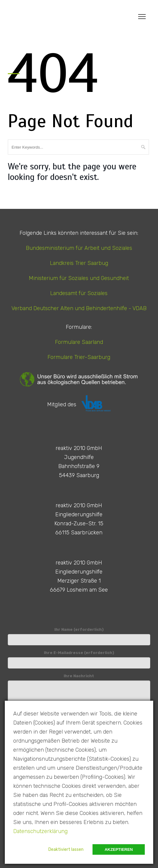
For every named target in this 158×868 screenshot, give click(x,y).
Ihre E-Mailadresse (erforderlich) (79, 659)
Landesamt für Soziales (79, 293)
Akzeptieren (119, 849)
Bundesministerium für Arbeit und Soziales (79, 248)
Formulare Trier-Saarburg (79, 357)
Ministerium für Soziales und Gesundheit (79, 278)
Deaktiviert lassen (66, 849)
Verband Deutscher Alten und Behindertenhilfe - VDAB (79, 308)
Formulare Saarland (79, 342)
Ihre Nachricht (79, 691)
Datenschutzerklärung (40, 831)
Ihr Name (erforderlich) (79, 636)
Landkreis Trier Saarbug (79, 263)
